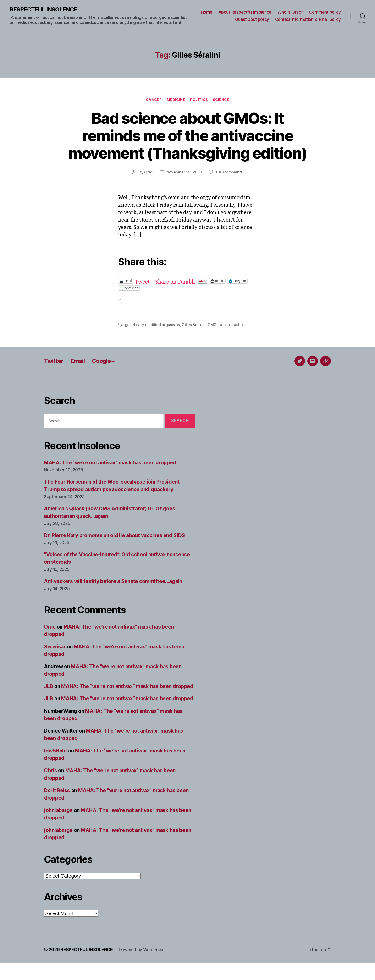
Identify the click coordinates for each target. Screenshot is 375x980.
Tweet (142, 298)
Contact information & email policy (308, 19)
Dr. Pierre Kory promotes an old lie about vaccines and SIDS (114, 552)
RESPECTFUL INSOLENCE (43, 10)
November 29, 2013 (184, 189)
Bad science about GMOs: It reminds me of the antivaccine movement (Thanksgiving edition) (188, 144)
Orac (149, 189)
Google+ (103, 378)
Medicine (176, 100)
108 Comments (229, 189)
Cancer (153, 100)
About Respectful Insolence (245, 12)
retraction (236, 342)
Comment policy (325, 12)
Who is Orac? (290, 12)
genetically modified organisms (152, 342)
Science (222, 100)
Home (207, 12)
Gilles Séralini (194, 342)
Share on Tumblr (175, 298)
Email (78, 378)
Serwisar (55, 664)
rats (222, 342)
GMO (212, 342)
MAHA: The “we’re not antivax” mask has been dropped (110, 480)
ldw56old (55, 768)
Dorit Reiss (57, 807)
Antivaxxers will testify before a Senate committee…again (113, 598)
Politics (199, 100)
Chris (51, 788)
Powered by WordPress (141, 966)
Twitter (54, 378)
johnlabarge (58, 827)
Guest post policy (252, 19)
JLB (49, 703)
